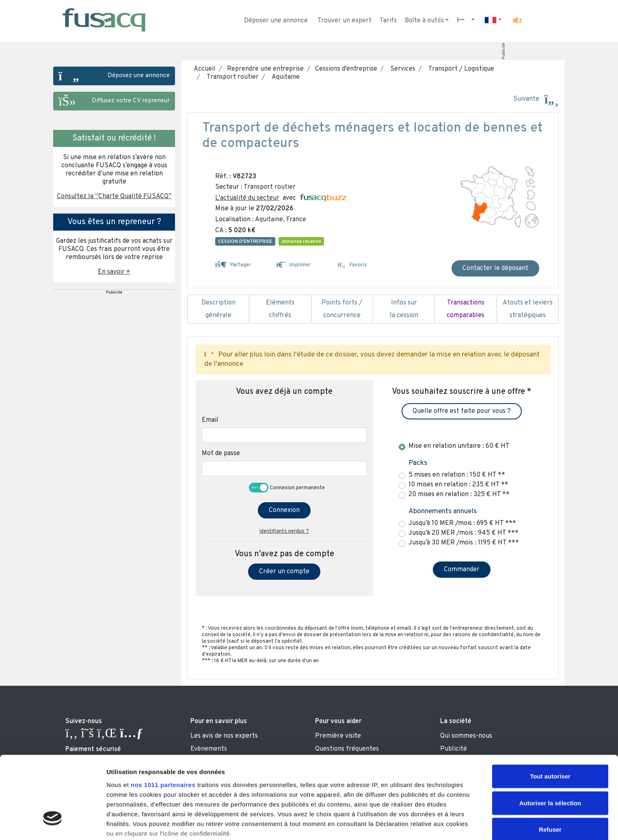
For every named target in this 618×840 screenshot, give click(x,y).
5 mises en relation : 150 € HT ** (457, 475)
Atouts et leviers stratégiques (528, 309)
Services (401, 69)
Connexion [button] (284, 510)
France (296, 220)
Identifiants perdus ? (284, 531)
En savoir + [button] (114, 272)
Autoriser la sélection (550, 737)
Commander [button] (462, 570)
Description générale (218, 309)
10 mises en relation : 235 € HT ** (458, 485)
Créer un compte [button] (284, 572)
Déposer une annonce (276, 21)
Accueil (205, 69)
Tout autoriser (550, 710)
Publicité (504, 51)
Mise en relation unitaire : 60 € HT (459, 446)
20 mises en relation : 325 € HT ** (459, 494)
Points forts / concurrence (342, 309)
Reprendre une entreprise (265, 69)
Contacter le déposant (495, 268)
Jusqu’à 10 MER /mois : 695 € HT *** (462, 523)
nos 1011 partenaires (163, 718)
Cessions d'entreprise (345, 69)
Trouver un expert (345, 21)
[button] (517, 21)
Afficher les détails (134, 824)
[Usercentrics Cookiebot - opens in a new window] (53, 824)
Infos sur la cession (404, 309)
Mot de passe (221, 453)
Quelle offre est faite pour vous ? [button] (462, 411)
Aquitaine (284, 77)
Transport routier (231, 77)
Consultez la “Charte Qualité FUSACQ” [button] (114, 197)
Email (210, 420)
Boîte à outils (424, 21)
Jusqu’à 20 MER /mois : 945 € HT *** (463, 533)
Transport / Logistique (460, 69)
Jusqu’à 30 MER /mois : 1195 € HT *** (464, 543)
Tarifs (388, 21)
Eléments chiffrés (280, 309)
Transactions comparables (466, 309)
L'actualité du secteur (247, 198)
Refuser (550, 763)
